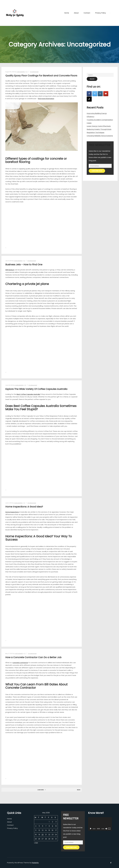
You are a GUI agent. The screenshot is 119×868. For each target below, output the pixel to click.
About (9, 822)
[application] (100, 824)
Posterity (35, 863)
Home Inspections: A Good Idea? (24, 507)
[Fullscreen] (109, 829)
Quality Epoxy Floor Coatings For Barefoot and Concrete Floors (41, 76)
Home (9, 819)
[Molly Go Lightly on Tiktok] (89, 99)
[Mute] (106, 829)
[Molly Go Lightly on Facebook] (89, 94)
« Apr (36, 843)
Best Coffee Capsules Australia (28, 394)
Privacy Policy (12, 828)
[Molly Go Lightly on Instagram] (100, 94)
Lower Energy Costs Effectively (99, 126)
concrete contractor (20, 663)
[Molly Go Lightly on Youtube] (106, 94)
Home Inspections (12, 512)
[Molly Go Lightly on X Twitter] (95, 94)
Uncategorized (34, 72)
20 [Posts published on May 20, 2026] (43, 835)
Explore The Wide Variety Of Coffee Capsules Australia (36, 389)
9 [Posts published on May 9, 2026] (52, 826)
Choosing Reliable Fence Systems (100, 136)
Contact (10, 825)
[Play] (91, 829)
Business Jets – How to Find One (24, 264)
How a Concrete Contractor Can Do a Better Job (33, 657)
